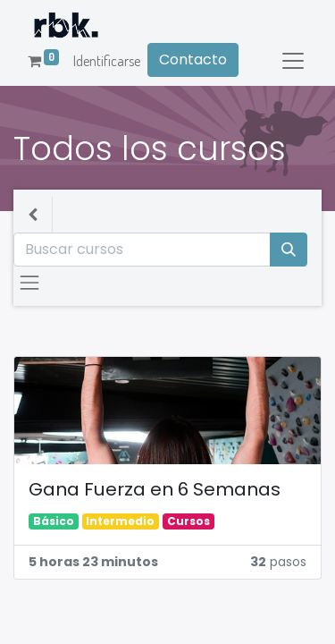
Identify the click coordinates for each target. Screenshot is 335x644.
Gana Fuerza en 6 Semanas (155, 490)
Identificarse (107, 61)
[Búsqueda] (289, 250)
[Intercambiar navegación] (29, 283)
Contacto (193, 59)
